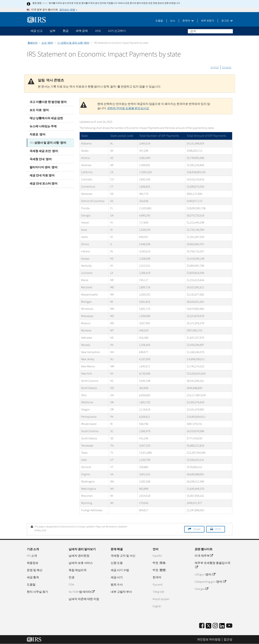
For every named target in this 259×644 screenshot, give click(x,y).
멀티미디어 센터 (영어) (44, 167)
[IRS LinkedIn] (222, 627)
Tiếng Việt (158, 592)
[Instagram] (215, 626)
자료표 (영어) (38, 134)
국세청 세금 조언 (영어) (44, 151)
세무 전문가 (208, 21)
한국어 (188, 21)
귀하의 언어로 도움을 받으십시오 (128, 108)
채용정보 (33, 563)
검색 (230, 31)
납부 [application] (53, 31)
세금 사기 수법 (120, 570)
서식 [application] (98, 31)
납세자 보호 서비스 (81, 563)
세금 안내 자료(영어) (42, 175)
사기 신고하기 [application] (117, 31)
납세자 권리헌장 (79, 556)
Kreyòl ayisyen (161, 599)
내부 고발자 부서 (121, 592)
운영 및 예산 (35, 570)
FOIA (71, 585)
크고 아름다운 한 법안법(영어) (48, 102)
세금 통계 (33, 577)
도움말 (159, 21)
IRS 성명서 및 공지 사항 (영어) (74, 43)
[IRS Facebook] (202, 626)
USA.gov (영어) (205, 575)
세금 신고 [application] (36, 31)
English (215, 67)
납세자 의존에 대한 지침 (84, 599)
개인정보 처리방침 (209, 639)
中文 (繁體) (159, 570)
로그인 (227, 21)
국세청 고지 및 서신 (123, 556)
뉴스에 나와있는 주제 (43, 126)
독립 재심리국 (78, 570)
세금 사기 (117, 577)
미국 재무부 (204, 556)
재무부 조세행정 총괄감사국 (212, 565)
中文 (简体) (159, 563)
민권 (72, 577)
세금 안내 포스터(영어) (44, 183)
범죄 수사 (117, 585)
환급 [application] (66, 31)
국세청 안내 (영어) (41, 159)
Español (227, 67)
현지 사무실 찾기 (37, 592)
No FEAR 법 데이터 (82, 592)
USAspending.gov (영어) (210, 582)
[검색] (210, 31)
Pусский (158, 585)
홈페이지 (33, 43)
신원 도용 (117, 563)
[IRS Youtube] (229, 626)
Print (218, 529)
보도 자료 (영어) (39, 110)
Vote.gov (201, 589)
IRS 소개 (32, 556)
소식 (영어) (47, 43)
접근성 (228, 639)
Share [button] (197, 529)
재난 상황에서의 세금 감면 (46, 118)
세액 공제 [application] (82, 31)
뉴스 (173, 21)
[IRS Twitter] (209, 627)
